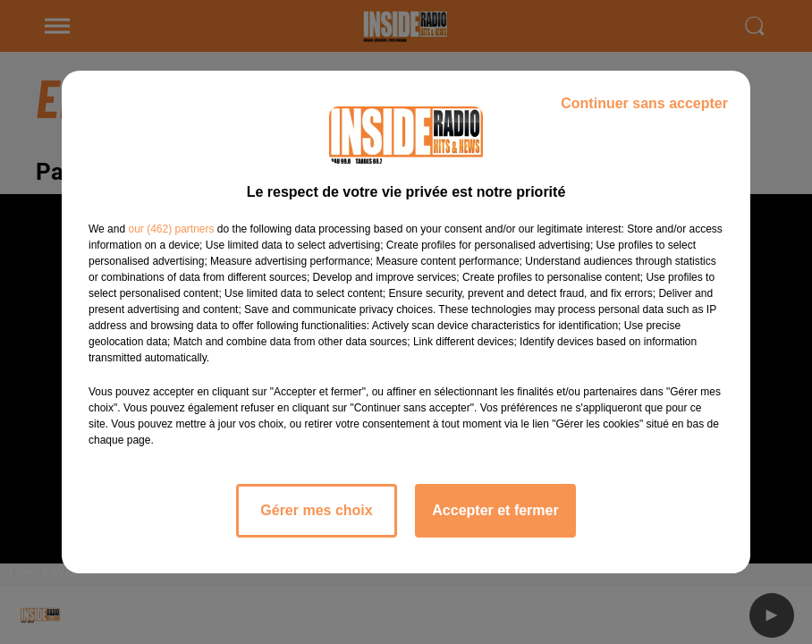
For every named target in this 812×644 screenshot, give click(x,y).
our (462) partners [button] (171, 229)
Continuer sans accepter (644, 103)
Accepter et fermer (495, 510)
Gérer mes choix (316, 510)
